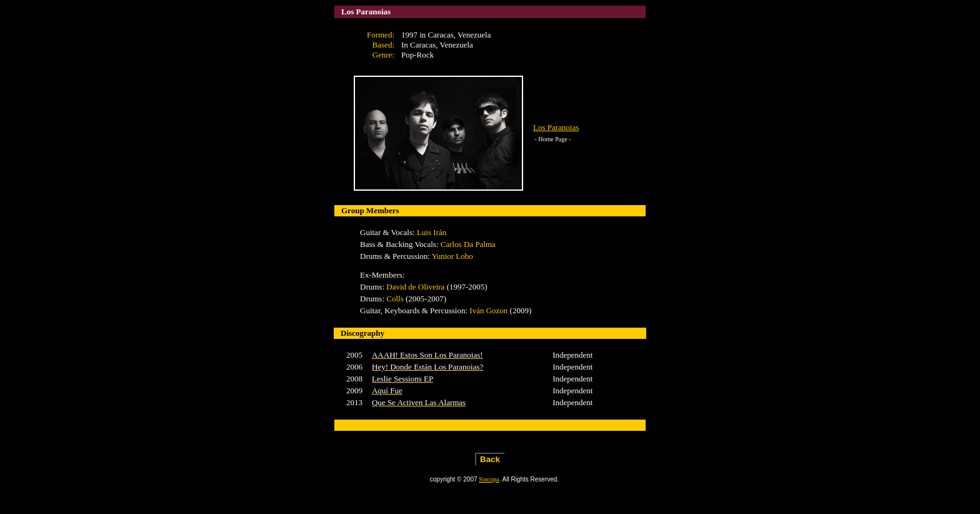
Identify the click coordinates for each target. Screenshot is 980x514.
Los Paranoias (556, 127)
